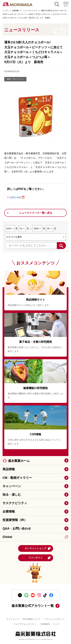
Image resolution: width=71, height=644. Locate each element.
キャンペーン (12, 486)
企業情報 (9, 512)
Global (35, 537)
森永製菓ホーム (19, 461)
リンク (56, 624)
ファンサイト (40, 558)
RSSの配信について (31, 619)
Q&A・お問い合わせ (17, 528)
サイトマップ (13, 619)
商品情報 (9, 469)
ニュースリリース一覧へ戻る (36, 213)
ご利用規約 (45, 624)
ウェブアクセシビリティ (25, 624)
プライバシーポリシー (54, 619)
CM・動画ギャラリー (17, 478)
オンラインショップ (38, 548)
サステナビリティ (15, 503)
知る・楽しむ (12, 495)
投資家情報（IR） (15, 520)
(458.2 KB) (15, 197)
